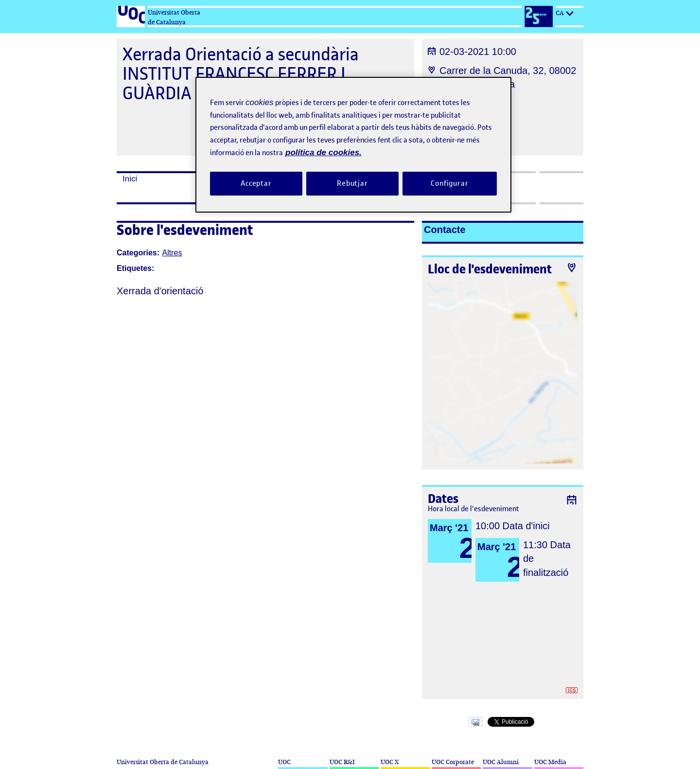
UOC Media (550, 762)
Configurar (450, 183)
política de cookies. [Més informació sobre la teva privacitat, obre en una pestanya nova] (324, 152)
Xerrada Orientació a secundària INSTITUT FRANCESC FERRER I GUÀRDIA (241, 74)
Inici (130, 179)
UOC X (390, 762)
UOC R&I (342, 762)
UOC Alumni (501, 762)
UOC (284, 762)
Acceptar (256, 183)
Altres (172, 253)
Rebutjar (352, 183)
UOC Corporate (453, 762)
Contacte (445, 230)
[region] (353, 145)
